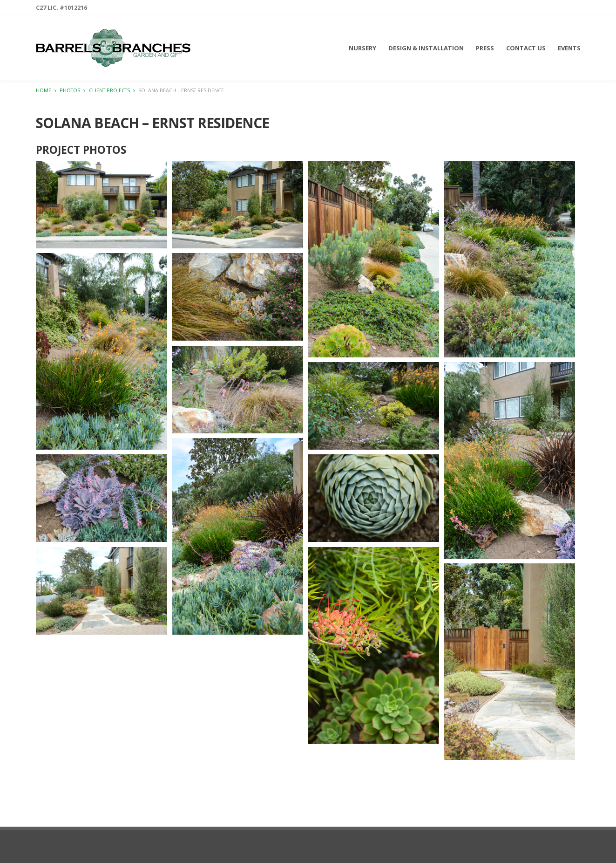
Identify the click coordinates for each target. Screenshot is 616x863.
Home (44, 90)
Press (485, 48)
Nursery (362, 48)
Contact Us (526, 48)
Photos (70, 90)
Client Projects (109, 90)
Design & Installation (426, 48)
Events (569, 48)
